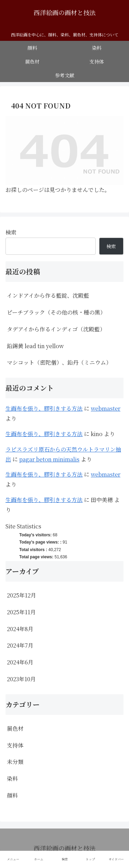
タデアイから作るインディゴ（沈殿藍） (56, 329)
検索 (11, 232)
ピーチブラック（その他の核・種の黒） (56, 312)
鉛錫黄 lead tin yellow (35, 346)
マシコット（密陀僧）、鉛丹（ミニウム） (59, 362)
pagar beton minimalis (49, 459)
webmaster (106, 408)
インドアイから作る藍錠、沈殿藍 (48, 295)
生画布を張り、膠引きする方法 (44, 408)
